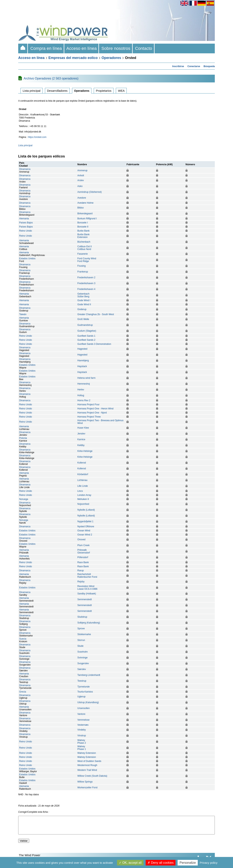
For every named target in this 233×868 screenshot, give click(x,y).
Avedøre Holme (86, 203)
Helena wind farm (86, 378)
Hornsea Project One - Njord (92, 413)
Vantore (81, 714)
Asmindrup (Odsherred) (90, 192)
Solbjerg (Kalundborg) (89, 623)
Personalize (188, 863)
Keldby (81, 445)
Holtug (81, 395)
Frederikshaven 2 (86, 278)
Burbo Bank (84, 231)
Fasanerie (83, 254)
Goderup (82, 309)
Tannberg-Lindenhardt (89, 675)
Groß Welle (83, 319)
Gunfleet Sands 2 (86, 340)
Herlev (81, 390)
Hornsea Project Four (89, 405)
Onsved (81, 539)
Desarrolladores (57, 91)
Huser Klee (83, 428)
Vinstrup (82, 736)
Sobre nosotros (116, 48)
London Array (84, 495)
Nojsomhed (83, 504)
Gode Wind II (84, 304)
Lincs (80, 491)
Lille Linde (83, 486)
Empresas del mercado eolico (73, 58)
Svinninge (83, 658)
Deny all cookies (161, 863)
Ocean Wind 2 (85, 535)
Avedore (82, 198)
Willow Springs (85, 782)
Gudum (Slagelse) (87, 331)
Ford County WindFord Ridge (87, 260)
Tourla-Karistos (85, 692)
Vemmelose (84, 720)
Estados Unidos (27, 258)
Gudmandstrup (85, 325)
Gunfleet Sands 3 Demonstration (94, 344)
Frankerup (83, 272)
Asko (80, 186)
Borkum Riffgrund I (87, 219)
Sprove (81, 629)
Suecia (23, 639)
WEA (121, 91)
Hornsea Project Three (89, 417)
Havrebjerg (83, 361)
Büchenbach (84, 242)
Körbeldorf (83, 474)
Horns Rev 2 (84, 400)
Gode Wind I (84, 300)
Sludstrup (82, 617)
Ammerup (83, 170)
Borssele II (83, 227)
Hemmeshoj (84, 384)
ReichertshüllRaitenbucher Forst (87, 576)
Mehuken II (83, 499)
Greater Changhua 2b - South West (96, 314)
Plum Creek (84, 545)
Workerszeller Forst (88, 788)
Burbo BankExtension (84, 236)
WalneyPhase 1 (82, 748)
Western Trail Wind (87, 770)
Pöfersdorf (83, 557)
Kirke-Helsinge (85, 451)
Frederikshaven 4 (86, 289)
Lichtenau (83, 480)
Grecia (23, 692)
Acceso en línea (82, 48)
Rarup (81, 571)
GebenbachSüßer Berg (83, 295)
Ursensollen (84, 708)
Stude (80, 646)
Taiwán (23, 314)
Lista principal (32, 91)
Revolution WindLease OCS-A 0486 (87, 588)
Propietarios (104, 91)
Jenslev (81, 434)
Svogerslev (83, 663)
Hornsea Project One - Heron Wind (95, 409)
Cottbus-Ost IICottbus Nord (85, 248)
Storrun (81, 640)
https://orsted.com (37, 137)
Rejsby (81, 582)
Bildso (81, 208)
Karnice (81, 439)
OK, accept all (130, 863)
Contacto (144, 48)
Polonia (23, 438)
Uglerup (82, 697)
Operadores (111, 58)
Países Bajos (26, 223)
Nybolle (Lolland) (86, 510)
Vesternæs (83, 725)
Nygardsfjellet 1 (86, 521)
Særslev (82, 669)
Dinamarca (25, 169)
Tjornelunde (84, 687)
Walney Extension (87, 753)
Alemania (24, 219)
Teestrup (82, 681)
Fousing (82, 266)
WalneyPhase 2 (82, 742)
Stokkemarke (84, 634)
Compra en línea (46, 48)
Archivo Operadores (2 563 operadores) (51, 78)
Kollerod (82, 463)
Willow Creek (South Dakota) (92, 776)
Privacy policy (209, 863)
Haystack (82, 366)
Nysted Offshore (86, 527)
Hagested (82, 349)
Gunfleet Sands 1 (86, 336)
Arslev (81, 180)
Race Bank (83, 562)
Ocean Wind (84, 531)
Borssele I (83, 223)
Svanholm (83, 652)
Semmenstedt (85, 599)
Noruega (24, 499)
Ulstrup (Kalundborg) (88, 702)
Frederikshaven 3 (86, 283)
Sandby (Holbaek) (87, 594)
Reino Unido (26, 231)
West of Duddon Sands (89, 761)
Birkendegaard (85, 214)
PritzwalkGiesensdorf (84, 551)
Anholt (81, 176)
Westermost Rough (87, 765)
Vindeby (82, 730)
